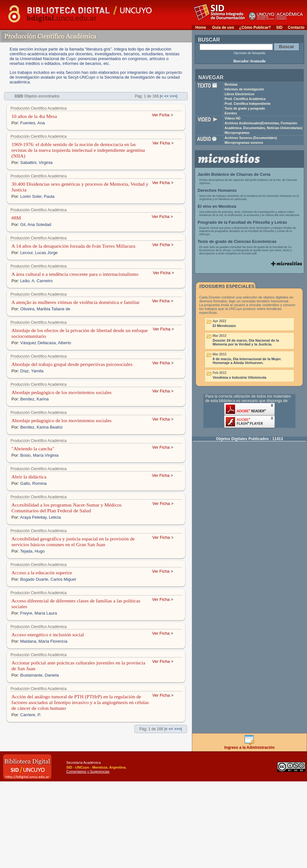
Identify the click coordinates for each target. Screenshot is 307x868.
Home (201, 27)
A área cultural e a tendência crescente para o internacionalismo (75, 274)
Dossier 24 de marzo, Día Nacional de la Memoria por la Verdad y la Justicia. (246, 342)
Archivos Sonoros (251, 138)
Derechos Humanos (217, 190)
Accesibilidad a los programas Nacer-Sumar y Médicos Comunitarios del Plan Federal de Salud (67, 508)
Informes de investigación (244, 89)
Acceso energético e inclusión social (48, 635)
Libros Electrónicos (239, 94)
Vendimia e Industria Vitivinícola (240, 377)
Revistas (231, 85)
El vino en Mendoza (217, 206)
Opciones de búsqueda (250, 53)
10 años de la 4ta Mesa (34, 116)
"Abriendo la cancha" (33, 449)
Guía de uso (223, 27)
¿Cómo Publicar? (255, 27)
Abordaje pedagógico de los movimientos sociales (62, 392)
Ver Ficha (161, 115)
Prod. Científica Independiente (248, 104)
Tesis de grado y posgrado (245, 108)
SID (279, 27)
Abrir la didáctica (29, 477)
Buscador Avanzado (249, 61)
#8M (16, 218)
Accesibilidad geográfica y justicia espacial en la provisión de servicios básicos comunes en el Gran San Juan (73, 542)
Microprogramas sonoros (244, 143)
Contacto (296, 27)
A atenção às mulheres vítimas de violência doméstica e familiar (76, 302)
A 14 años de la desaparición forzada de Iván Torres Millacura (73, 246)
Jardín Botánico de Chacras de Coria (234, 174)
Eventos (231, 113)
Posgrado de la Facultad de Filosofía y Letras (242, 222)
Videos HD (232, 118)
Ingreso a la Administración (250, 746)
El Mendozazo (224, 326)
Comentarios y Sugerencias (88, 771)
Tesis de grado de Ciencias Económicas (237, 241)
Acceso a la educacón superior (42, 573)
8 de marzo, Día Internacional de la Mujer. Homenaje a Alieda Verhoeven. (247, 361)
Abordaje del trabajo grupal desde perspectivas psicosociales (72, 364)
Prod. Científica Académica (245, 99)
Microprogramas (237, 133)
